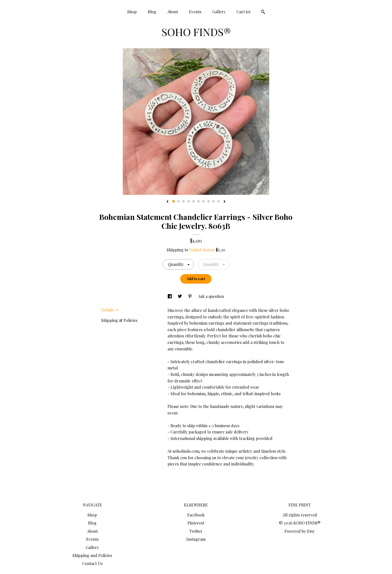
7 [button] (203, 201)
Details (109, 310)
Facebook (196, 515)
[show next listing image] (224, 202)
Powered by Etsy (300, 531)
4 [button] (188, 201)
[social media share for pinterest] (190, 296)
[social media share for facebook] (170, 296)
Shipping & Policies (119, 320)
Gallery (219, 12)
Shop (132, 12)
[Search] (263, 13)
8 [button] (208, 201)
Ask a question (211, 296)
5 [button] (193, 201)
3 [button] (183, 201)
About (173, 12)
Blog (152, 12)
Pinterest (196, 523)
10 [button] (218, 201)
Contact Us (92, 563)
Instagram (196, 539)
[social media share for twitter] (180, 296)
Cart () (243, 12)
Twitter (196, 531)
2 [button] (178, 201)
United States (201, 250)
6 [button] (198, 201)
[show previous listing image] (167, 202)
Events (195, 12)
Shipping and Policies (92, 555)
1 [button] (173, 201)
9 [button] (213, 201)
